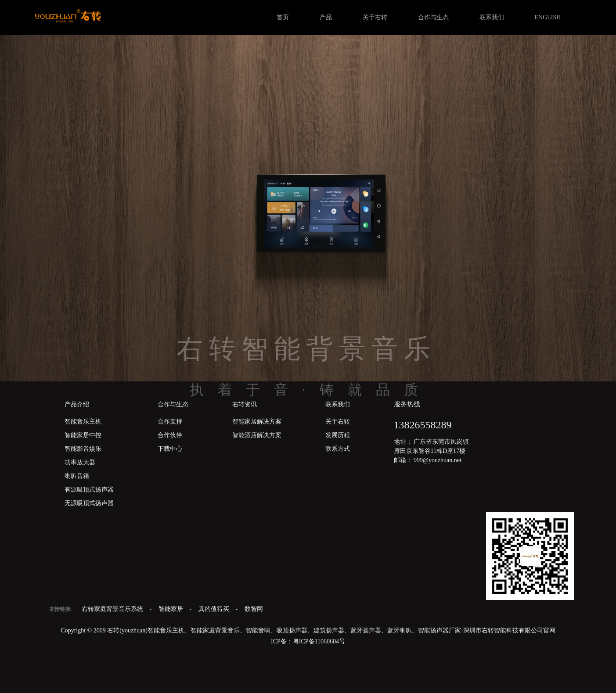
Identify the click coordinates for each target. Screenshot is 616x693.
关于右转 (375, 17)
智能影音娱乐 (83, 449)
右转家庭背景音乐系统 (113, 609)
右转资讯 (245, 404)
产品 (326, 17)
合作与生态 (433, 17)
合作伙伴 (170, 435)
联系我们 (492, 17)
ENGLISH (548, 17)
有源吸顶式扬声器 (89, 490)
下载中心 (170, 449)
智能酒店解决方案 (257, 435)
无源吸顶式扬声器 (89, 503)
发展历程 (338, 435)
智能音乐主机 (83, 422)
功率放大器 (80, 462)
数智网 (254, 609)
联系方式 (338, 449)
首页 (283, 17)
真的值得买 (215, 609)
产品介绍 (77, 404)
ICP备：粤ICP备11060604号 (308, 641)
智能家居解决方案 (257, 422)
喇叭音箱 (77, 476)
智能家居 (172, 609)
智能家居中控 (83, 435)
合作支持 (170, 422)
